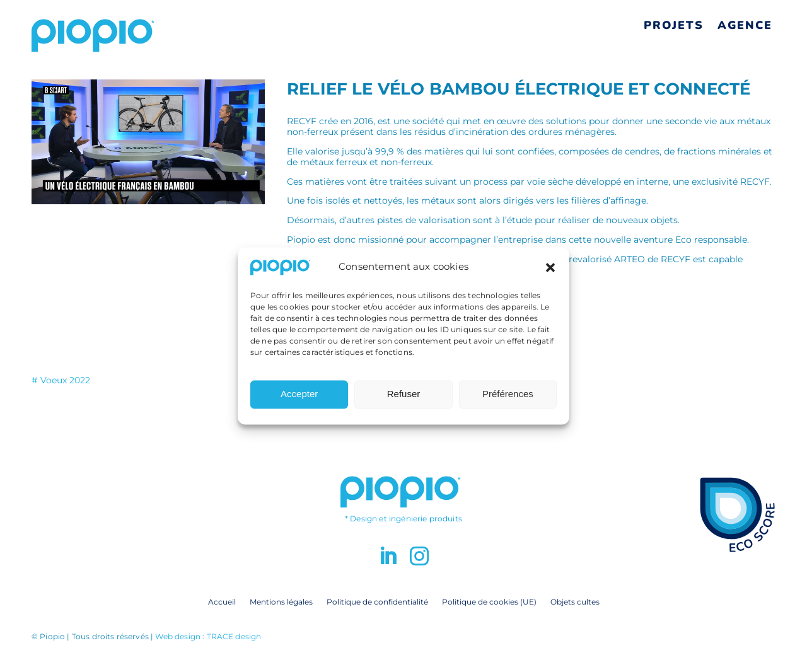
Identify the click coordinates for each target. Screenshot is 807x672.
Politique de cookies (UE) (489, 601)
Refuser (404, 400)
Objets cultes (575, 601)
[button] (550, 273)
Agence (745, 25)
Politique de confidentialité (377, 601)
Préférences (508, 400)
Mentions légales (281, 601)
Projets (674, 25)
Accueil (222, 601)
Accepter (299, 400)
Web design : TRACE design (208, 636)
